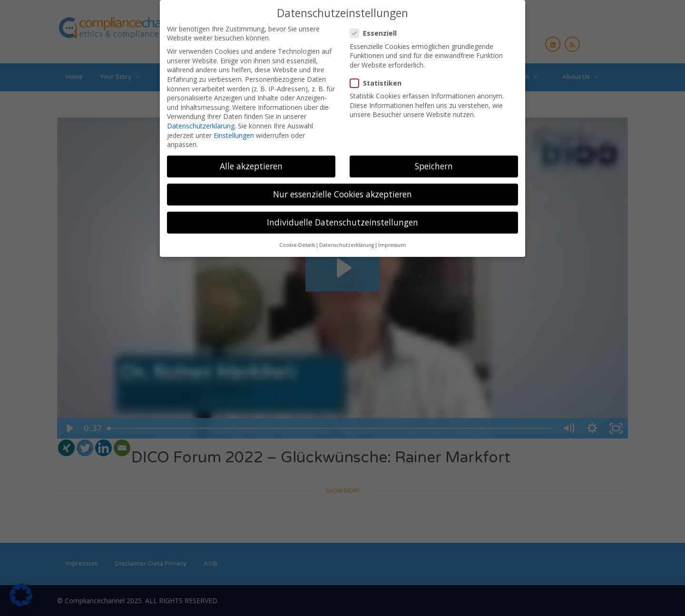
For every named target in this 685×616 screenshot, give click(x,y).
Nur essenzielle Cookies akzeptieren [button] (342, 194)
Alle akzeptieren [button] (251, 166)
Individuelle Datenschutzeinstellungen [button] (342, 222)
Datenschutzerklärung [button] (347, 245)
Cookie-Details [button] (297, 245)
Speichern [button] (434, 166)
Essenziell (376, 33)
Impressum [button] (392, 245)
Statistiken (379, 83)
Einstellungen (234, 135)
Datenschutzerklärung (201, 126)
